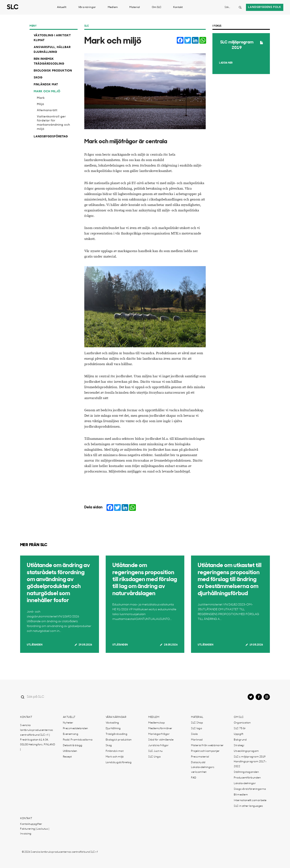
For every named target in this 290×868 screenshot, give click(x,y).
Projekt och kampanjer (205, 751)
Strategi (239, 746)
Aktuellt (62, 7)
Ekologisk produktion (53, 71)
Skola (194, 734)
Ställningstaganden (246, 772)
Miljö (41, 104)
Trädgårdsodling (117, 734)
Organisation (242, 723)
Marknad (197, 740)
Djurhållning (113, 729)
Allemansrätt (47, 110)
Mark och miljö (47, 92)
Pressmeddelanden (75, 729)
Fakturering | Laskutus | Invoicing (35, 831)
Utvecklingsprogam (246, 751)
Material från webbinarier (207, 746)
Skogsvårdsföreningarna (250, 789)
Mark (41, 98)
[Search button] (240, 7)
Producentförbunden (247, 778)
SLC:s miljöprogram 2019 (250, 757)
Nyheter (68, 723)
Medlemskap (157, 723)
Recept (67, 757)
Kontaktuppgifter (31, 824)
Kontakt (178, 7)
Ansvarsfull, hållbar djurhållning (52, 50)
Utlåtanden (35, 645)
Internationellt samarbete (250, 800)
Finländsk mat (46, 85)
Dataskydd (198, 763)
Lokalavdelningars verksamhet (203, 770)
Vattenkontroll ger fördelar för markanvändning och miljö (53, 123)
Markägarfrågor (159, 734)
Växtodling (112, 723)
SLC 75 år (240, 729)
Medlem (113, 7)
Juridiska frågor (158, 746)
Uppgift (239, 734)
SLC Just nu (155, 751)
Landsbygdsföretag (51, 137)
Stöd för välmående (161, 740)
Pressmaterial (200, 757)
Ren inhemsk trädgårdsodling (49, 61)
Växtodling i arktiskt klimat (52, 38)
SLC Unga (154, 757)
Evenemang (71, 734)
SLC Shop (197, 723)
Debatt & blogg (73, 746)
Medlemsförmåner (160, 729)
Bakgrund (240, 740)
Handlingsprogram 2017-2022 (250, 764)
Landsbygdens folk (265, 7)
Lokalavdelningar (245, 783)
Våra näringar (87, 7)
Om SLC (157, 7)
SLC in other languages (248, 806)
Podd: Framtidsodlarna (78, 740)
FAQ (194, 778)
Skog (38, 78)
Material (135, 7)
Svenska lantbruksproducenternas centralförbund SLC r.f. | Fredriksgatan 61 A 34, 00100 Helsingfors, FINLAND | (38, 737)
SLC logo (196, 729)
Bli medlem (241, 795)
